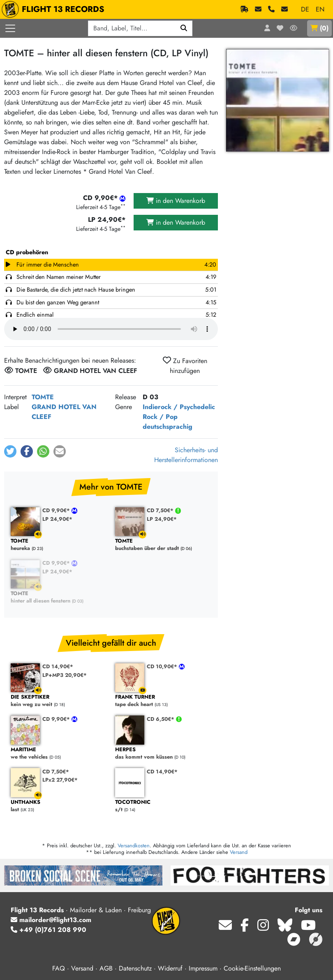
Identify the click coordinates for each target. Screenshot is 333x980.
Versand (239, 852)
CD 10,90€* (163, 666)
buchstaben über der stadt (163, 545)
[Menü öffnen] (10, 28)
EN (320, 9)
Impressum (203, 968)
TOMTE (43, 397)
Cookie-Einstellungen (252, 968)
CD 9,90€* (57, 510)
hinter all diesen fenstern (59, 597)
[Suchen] (184, 28)
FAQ (59, 968)
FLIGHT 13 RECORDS (55, 9)
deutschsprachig (168, 427)
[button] (10, 451)
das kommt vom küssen (163, 753)
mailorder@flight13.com (51, 920)
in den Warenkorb (176, 201)
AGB (106, 968)
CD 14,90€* (58, 666)
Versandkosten (134, 845)
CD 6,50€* (161, 719)
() (319, 28)
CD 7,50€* (161, 510)
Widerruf (170, 968)
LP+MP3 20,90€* (65, 675)
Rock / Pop (160, 417)
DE (305, 9)
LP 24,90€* (57, 519)
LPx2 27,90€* (60, 780)
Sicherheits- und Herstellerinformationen (186, 455)
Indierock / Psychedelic (179, 407)
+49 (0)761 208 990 (49, 930)
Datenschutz (135, 968)
